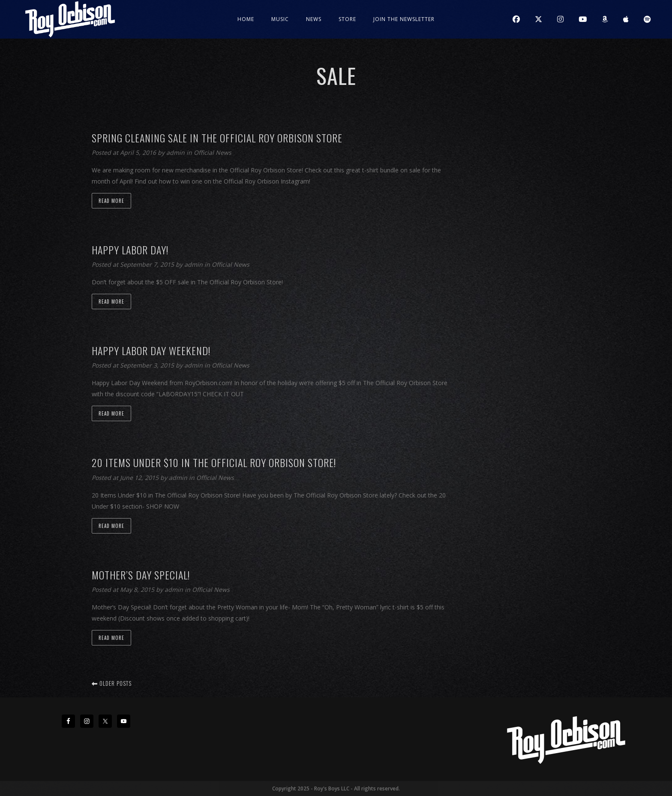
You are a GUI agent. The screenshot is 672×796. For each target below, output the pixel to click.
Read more (111, 201)
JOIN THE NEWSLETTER (404, 19)
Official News (213, 152)
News (314, 19)
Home (246, 19)
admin (176, 152)
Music (280, 19)
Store (347, 19)
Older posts (112, 683)
